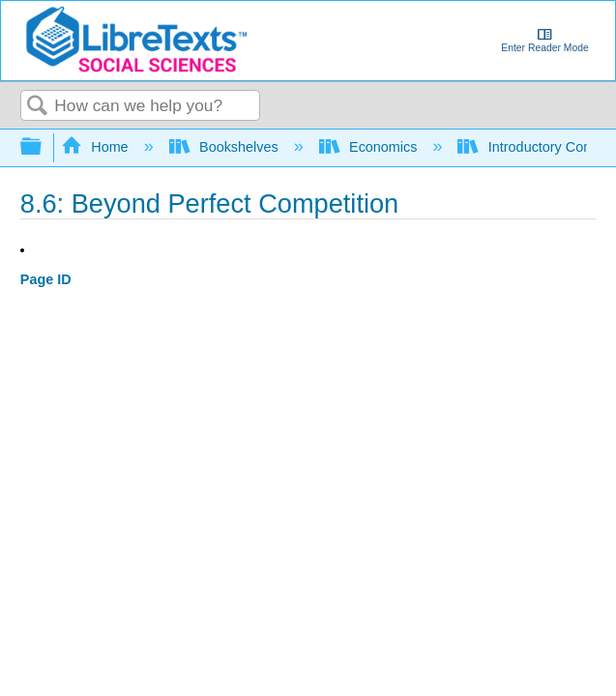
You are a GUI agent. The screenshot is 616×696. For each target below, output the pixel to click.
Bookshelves (226, 147)
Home (97, 147)
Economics (370, 147)
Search (38, 107)
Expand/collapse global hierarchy (44, 147)
